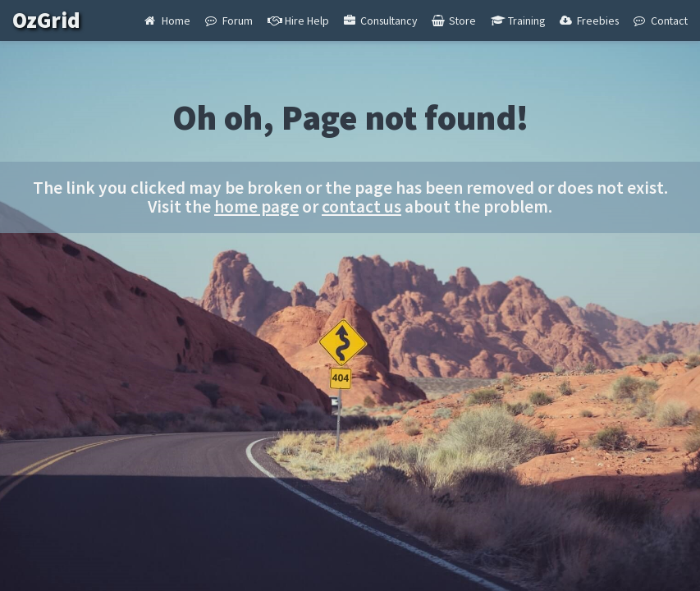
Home (167, 21)
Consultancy (381, 21)
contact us (361, 206)
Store (454, 21)
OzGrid (58, 20)
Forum (229, 21)
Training (518, 21)
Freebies (589, 21)
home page (256, 206)
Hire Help (298, 21)
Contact (661, 21)
